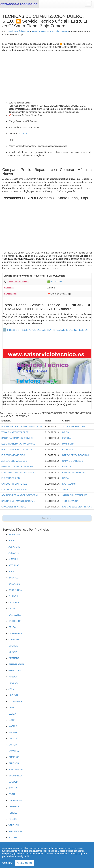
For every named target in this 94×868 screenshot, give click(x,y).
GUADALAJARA (16, 664)
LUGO (12, 720)
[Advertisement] (47, 76)
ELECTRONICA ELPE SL (14, 455)
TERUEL (13, 813)
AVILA (12, 572)
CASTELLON (15, 621)
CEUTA (12, 627)
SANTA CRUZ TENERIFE (75, 495)
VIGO (65, 490)
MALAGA (13, 732)
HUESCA (13, 683)
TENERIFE (14, 807)
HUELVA (13, 677)
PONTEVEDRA (16, 769)
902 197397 (24, 134)
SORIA (12, 794)
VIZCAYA (13, 838)
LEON (11, 708)
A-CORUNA (14, 534)
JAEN (11, 689)
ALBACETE (14, 547)
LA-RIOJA (13, 695)
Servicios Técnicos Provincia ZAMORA (50, 31)
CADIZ (12, 609)
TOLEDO (13, 819)
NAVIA (65, 478)
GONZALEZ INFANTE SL (14, 507)
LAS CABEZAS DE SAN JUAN (77, 507)
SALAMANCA (15, 776)
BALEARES (14, 584)
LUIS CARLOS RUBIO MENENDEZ (19, 472)
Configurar (8, 863)
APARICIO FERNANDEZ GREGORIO (20, 495)
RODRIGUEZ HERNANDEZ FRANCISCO (22, 427)
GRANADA (14, 658)
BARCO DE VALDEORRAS (76, 455)
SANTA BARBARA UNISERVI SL (17, 438)
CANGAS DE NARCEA (74, 472)
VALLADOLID (15, 831)
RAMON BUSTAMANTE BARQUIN (18, 501)
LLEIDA (12, 714)
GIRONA (13, 652)
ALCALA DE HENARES (74, 427)
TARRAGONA (15, 800)
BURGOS (13, 596)
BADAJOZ (14, 578)
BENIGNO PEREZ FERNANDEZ (17, 467)
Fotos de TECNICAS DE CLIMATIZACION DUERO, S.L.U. (47, 330)
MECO (66, 432)
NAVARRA (14, 751)
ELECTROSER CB (11, 478)
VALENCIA (14, 825)
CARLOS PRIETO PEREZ (14, 484)
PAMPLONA (68, 444)
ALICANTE (14, 553)
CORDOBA (14, 640)
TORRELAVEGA (70, 501)
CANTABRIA (15, 615)
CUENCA (13, 646)
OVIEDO (66, 467)
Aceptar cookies (25, 863)
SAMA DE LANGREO (73, 461)
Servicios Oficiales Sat (19, 31)
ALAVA (12, 541)
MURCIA (67, 438)
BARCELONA (15, 590)
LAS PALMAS (69, 484)
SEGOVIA (13, 782)
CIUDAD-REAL (16, 633)
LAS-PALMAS (15, 701)
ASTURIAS (14, 565)
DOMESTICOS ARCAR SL (14, 490)
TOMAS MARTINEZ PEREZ (15, 432)
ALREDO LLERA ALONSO (14, 461)
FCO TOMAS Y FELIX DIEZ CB (17, 449)
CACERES (14, 602)
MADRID (13, 726)
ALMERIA (13, 559)
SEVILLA (13, 788)
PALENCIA (14, 763)
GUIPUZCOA (15, 670)
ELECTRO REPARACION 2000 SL (18, 444)
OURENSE (68, 449)
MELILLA (13, 739)
